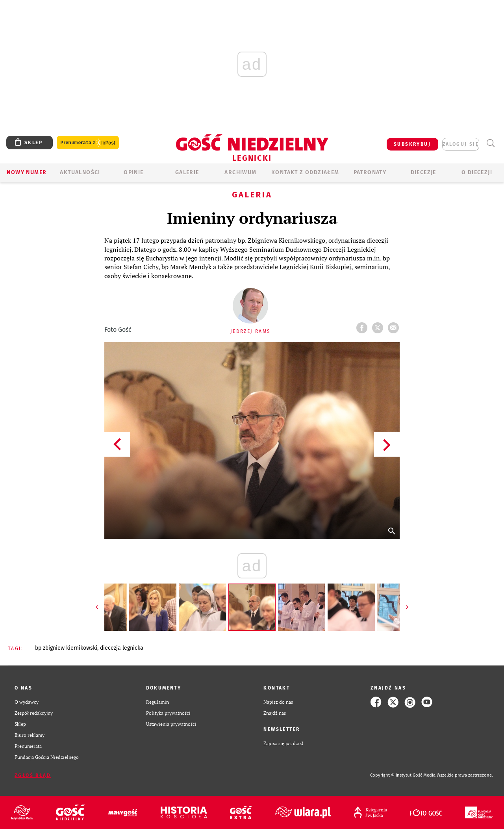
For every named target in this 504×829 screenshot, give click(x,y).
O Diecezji (477, 172)
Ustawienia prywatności (171, 724)
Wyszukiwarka (490, 143)
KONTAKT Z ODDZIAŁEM (305, 172)
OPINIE (133, 172)
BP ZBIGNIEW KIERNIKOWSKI (66, 648)
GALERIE (187, 172)
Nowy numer (27, 172)
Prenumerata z (88, 143)
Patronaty (370, 172)
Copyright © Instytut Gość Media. (403, 775)
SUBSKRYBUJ (412, 144)
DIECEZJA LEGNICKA (122, 648)
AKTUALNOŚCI (80, 172)
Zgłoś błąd (33, 775)
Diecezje (423, 172)
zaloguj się (461, 144)
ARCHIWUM (240, 172)
